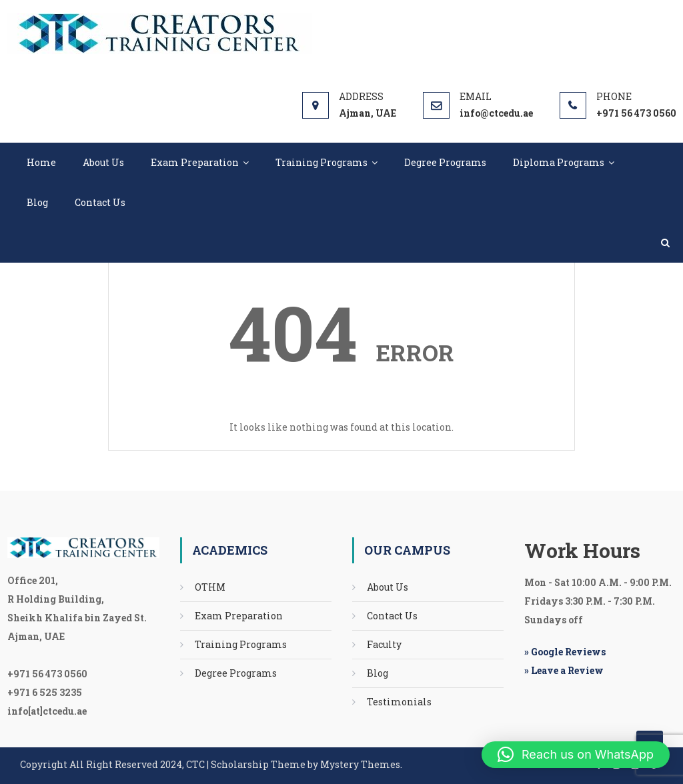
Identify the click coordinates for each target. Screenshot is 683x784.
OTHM (210, 587)
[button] (576, 755)
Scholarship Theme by (170, 764)
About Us (103, 162)
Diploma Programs (559, 162)
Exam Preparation (195, 162)
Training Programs (321, 162)
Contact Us (100, 202)
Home (41, 162)
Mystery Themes (360, 764)
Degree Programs (445, 162)
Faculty (384, 644)
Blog (37, 202)
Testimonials (399, 702)
